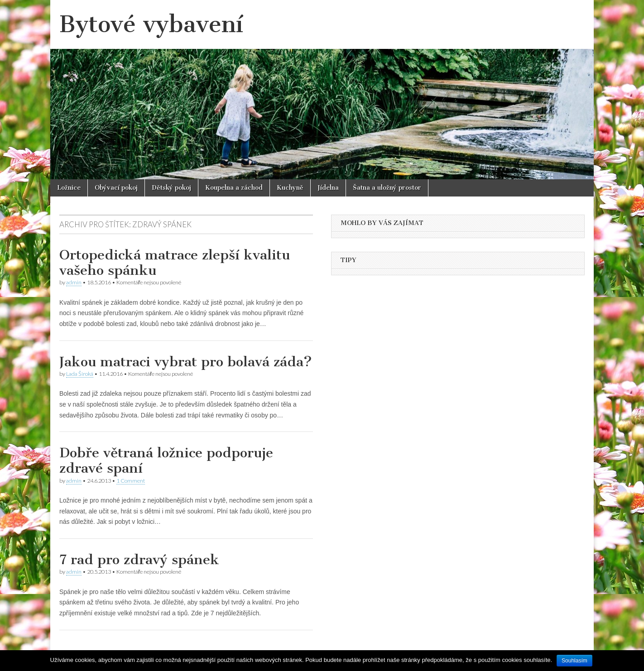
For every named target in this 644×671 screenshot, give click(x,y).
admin (74, 282)
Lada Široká (80, 374)
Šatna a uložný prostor (387, 188)
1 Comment (131, 481)
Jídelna (328, 188)
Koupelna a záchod (234, 188)
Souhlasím (574, 661)
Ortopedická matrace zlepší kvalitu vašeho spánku (175, 263)
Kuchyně (290, 188)
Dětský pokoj (171, 188)
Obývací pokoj (116, 188)
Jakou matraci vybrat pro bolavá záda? (186, 362)
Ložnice (69, 188)
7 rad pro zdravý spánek (139, 560)
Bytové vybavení (151, 24)
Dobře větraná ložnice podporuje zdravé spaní (166, 460)
